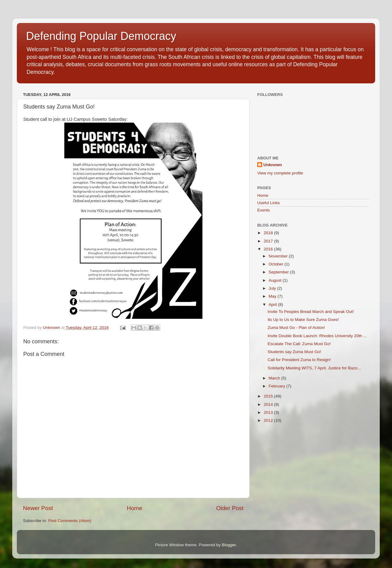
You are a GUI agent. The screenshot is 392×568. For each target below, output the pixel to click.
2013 (269, 412)
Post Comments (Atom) (70, 521)
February (277, 386)
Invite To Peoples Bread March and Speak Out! (311, 312)
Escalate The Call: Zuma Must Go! (299, 344)
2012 (269, 420)
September (279, 272)
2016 (269, 249)
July (273, 288)
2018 (269, 233)
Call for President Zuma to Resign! (299, 360)
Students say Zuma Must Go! (294, 352)
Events (264, 210)
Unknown (273, 165)
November (279, 256)
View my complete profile (280, 173)
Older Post (230, 508)
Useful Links (269, 203)
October (277, 264)
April (273, 305)
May (273, 296)
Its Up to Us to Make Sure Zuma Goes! (303, 320)
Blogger (229, 545)
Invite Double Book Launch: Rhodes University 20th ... (317, 336)
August (276, 280)
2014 (269, 404)
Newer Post (38, 508)
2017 (269, 241)
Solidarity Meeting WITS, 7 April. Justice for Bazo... (314, 368)
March (275, 378)
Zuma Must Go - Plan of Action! (296, 328)
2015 (269, 396)
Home (134, 508)
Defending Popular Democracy (101, 36)
